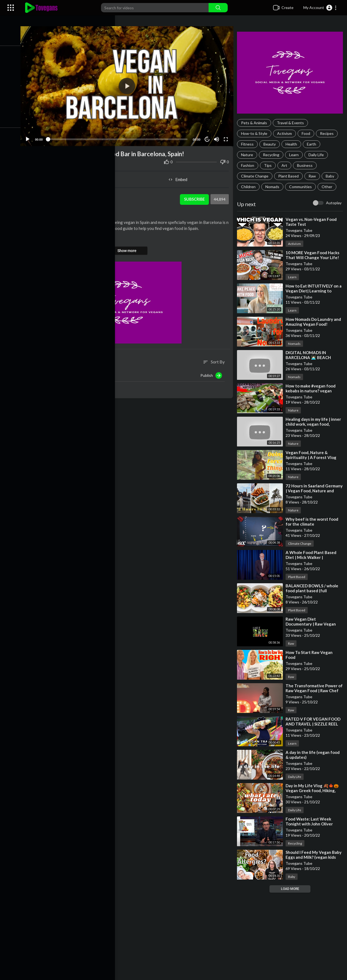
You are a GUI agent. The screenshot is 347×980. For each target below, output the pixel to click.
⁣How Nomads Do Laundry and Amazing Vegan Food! (315, 322)
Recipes (328, 133)
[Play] (33, 137)
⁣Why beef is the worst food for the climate (314, 522)
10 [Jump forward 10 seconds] (208, 137)
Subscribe (195, 197)
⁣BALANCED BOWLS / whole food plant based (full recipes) (314, 591)
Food (308, 133)
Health (293, 144)
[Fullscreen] (227, 137)
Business (306, 165)
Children (250, 187)
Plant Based (290, 176)
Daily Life (318, 155)
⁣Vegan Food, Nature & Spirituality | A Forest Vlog (313, 455)
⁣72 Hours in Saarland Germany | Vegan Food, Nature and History (309, 491)
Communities (302, 187)
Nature (249, 155)
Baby (332, 176)
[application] (130, 85)
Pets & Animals (256, 123)
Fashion (249, 165)
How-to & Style (256, 133)
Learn (296, 155)
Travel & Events (292, 123)
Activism (286, 133)
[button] (320, 8)
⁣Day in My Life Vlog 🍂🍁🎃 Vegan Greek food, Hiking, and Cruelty (314, 790)
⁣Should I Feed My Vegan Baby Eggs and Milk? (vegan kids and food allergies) (313, 857)
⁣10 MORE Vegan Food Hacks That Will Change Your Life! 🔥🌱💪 (314, 257)
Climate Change (256, 176)
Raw (314, 176)
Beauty (271, 144)
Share (80, 177)
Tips (269, 165)
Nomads (274, 187)
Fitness (249, 144)
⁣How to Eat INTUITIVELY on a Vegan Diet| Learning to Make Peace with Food (314, 291)
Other (329, 187)
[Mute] (218, 137)
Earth (313, 144)
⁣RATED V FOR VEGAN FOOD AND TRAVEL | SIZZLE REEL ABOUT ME (315, 724)
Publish (213, 373)
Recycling (273, 155)
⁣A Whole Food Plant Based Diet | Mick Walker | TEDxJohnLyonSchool (313, 557)
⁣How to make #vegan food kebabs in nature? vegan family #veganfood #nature (313, 391)
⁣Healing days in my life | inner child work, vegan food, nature (315, 424)
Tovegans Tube (65, 194)
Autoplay (334, 203)
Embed (180, 177)
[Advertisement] (184, 936)
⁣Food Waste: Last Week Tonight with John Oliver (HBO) (311, 824)
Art (286, 165)
